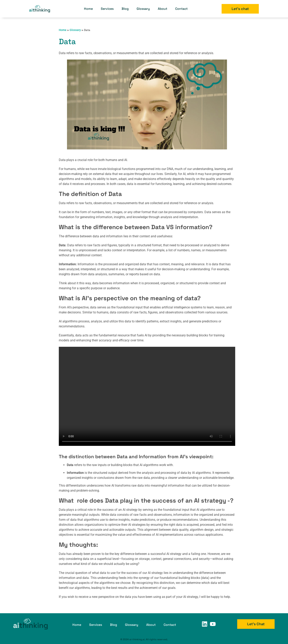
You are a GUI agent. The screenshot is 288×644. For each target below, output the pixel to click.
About (162, 9)
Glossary (143, 9)
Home (88, 9)
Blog (125, 9)
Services (107, 9)
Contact (181, 9)
